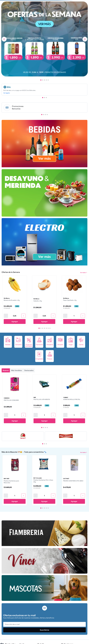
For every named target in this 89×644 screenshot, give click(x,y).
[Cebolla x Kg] (44, 300)
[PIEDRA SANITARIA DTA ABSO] (74, 480)
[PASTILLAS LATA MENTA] (44, 400)
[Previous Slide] (4, 39)
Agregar (15, 321)
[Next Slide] (85, 39)
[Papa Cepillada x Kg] (74, 300)
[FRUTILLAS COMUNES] (15, 400)
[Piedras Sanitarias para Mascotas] (15, 480)
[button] (41, 80)
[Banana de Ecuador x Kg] (15, 300)
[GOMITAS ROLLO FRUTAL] (74, 400)
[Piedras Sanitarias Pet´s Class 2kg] (44, 480)
